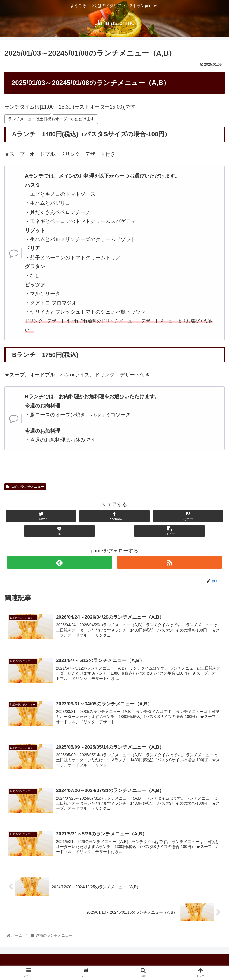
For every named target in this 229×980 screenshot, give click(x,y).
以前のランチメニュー (25, 487)
